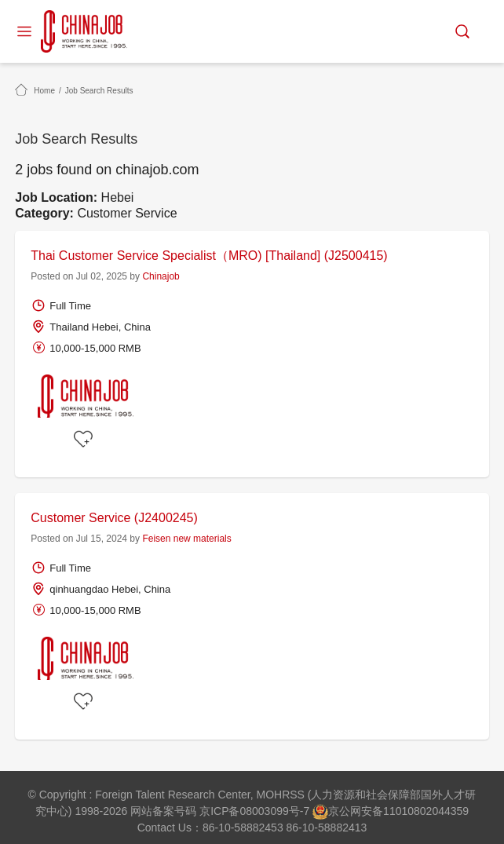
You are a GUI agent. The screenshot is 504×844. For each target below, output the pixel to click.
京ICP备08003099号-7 (254, 811)
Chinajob (161, 276)
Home (44, 91)
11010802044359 (426, 811)
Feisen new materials (186, 539)
